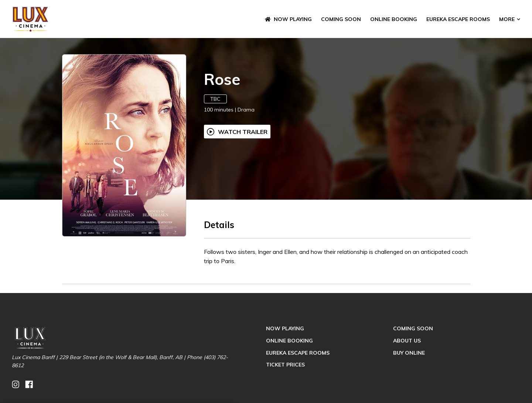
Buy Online (409, 353)
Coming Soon (341, 19)
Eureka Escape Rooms (458, 19)
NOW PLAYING (288, 19)
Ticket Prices (285, 365)
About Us (407, 341)
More (510, 19)
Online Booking (394, 19)
